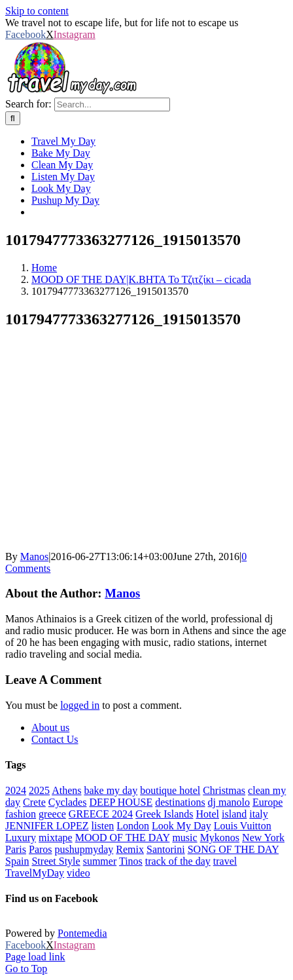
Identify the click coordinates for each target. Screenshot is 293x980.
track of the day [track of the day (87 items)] (178, 861)
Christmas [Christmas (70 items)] (224, 790)
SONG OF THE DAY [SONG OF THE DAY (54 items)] (233, 849)
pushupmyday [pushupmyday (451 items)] (84, 849)
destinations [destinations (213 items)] (180, 802)
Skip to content (37, 11)
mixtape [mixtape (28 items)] (56, 838)
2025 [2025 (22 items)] (39, 790)
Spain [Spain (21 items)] (17, 861)
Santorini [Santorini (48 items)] (166, 849)
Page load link (35, 957)
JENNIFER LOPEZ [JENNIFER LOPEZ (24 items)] (47, 826)
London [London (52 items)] (133, 826)
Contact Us (55, 739)
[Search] (13, 118)
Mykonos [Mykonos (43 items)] (220, 838)
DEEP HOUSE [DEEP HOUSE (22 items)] (121, 802)
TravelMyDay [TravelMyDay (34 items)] (35, 873)
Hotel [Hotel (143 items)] (207, 814)
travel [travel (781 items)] (225, 861)
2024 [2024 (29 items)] (16, 790)
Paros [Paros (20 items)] (41, 849)
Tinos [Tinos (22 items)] (131, 861)
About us (50, 727)
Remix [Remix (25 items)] (130, 849)
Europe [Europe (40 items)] (267, 802)
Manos (35, 556)
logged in (80, 705)
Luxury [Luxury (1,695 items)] (21, 838)
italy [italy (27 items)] (258, 814)
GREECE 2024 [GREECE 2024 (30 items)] (101, 814)
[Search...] (112, 104)
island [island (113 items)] (234, 814)
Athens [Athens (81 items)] (66, 790)
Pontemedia (82, 933)
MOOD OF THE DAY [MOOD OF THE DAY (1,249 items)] (123, 838)
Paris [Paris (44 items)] (16, 849)
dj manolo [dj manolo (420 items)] (229, 802)
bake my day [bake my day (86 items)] (111, 790)
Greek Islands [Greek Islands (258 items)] (164, 814)
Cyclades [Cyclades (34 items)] (68, 802)
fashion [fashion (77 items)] (21, 814)
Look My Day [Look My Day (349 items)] (181, 826)
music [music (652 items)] (184, 838)
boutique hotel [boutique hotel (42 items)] (170, 790)
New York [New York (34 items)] (263, 838)
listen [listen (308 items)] (103, 826)
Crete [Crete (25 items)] (34, 802)
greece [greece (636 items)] (52, 814)
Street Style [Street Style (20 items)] (56, 861)
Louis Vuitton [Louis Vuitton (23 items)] (243, 826)
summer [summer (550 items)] (100, 861)
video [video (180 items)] (78, 873)
